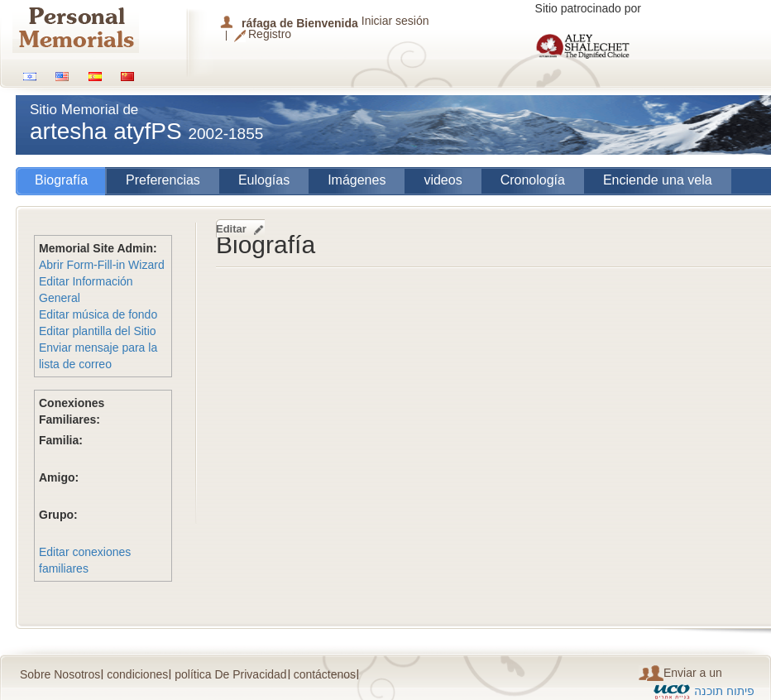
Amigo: (59, 477)
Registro (270, 35)
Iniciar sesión (395, 21)
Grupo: (58, 515)
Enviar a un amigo (680, 673)
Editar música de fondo (98, 314)
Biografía (61, 180)
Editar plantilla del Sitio (98, 331)
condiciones (137, 674)
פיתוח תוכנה (724, 691)
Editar (231, 229)
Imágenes (357, 180)
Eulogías (264, 180)
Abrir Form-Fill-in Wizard (102, 265)
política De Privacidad (230, 674)
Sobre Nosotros (60, 674)
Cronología (533, 180)
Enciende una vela (658, 180)
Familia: (61, 440)
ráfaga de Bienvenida (300, 23)
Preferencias (163, 180)
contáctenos (325, 674)
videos (443, 180)
